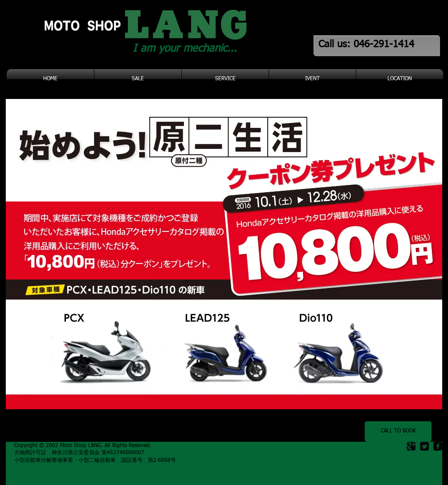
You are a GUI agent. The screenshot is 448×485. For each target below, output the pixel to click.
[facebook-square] (438, 446)
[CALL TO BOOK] (398, 432)
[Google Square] (411, 446)
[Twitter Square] (424, 446)
